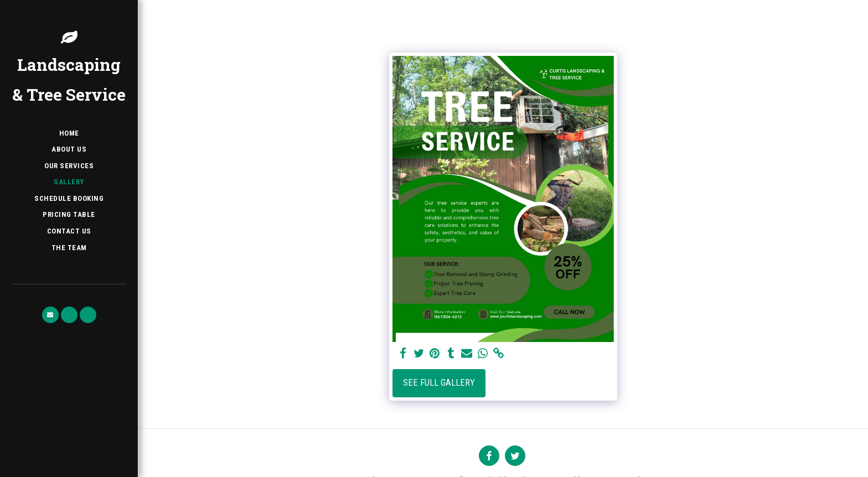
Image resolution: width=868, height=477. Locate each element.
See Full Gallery (439, 383)
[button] (50, 315)
